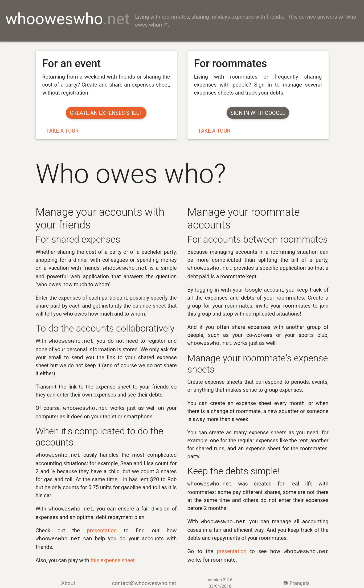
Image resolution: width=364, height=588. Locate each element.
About (68, 580)
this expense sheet (113, 557)
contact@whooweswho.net (144, 580)
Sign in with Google (258, 113)
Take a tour (62, 131)
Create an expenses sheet (106, 113)
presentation (102, 528)
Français (296, 580)
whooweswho (68, 19)
